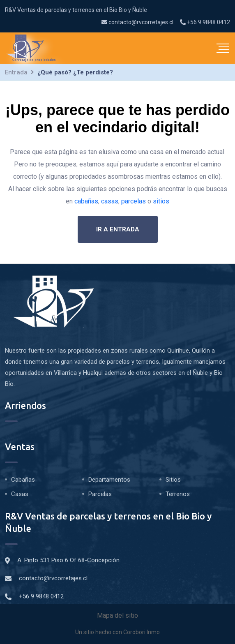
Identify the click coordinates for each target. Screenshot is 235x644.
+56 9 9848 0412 (205, 22)
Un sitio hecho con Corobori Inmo (117, 632)
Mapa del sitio (117, 615)
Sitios (173, 480)
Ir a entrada (118, 229)
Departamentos (109, 480)
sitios (161, 201)
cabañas (86, 201)
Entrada (16, 72)
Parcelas (100, 494)
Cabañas (23, 480)
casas (110, 201)
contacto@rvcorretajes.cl (137, 22)
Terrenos (178, 494)
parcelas (134, 201)
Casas (20, 494)
